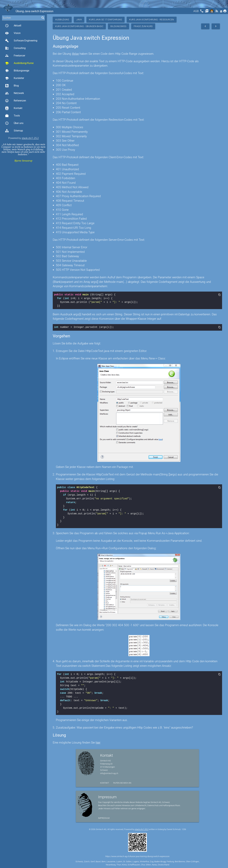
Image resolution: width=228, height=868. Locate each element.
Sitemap (14, 131)
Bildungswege (17, 71)
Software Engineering (21, 41)
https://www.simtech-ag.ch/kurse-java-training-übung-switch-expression (137, 856)
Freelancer (15, 56)
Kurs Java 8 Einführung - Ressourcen (152, 20)
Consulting (15, 48)
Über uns (14, 123)
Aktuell (13, 26)
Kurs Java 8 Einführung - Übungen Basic (79, 26)
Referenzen (16, 101)
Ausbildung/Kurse (19, 63)
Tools (12, 116)
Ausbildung (62, 20)
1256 (184, 829)
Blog (12, 86)
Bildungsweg (119, 26)
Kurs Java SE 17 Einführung (105, 20)
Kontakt (14, 108)
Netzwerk (14, 93)
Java (79, 20)
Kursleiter (15, 78)
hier (98, 742)
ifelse (75, 54)
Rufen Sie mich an (122, 783)
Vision (13, 33)
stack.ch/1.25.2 (30, 138)
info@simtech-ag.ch (109, 773)
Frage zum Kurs (143, 26)
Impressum (104, 818)
